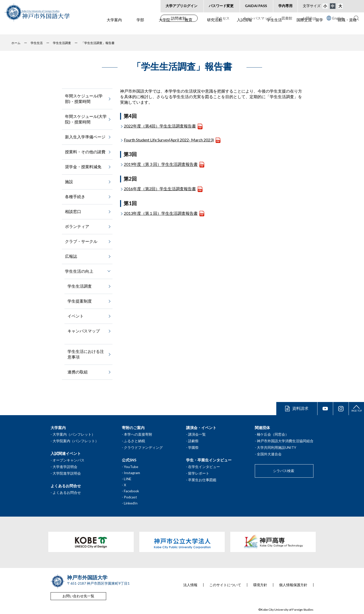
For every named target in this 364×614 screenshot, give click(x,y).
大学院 (164, 28)
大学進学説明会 (65, 467)
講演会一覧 (197, 434)
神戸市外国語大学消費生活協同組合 (285, 441)
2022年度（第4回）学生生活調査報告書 (160, 126)
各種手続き (75, 196)
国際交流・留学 (310, 28)
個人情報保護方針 (293, 585)
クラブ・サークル (81, 241)
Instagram (132, 473)
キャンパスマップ (257, 18)
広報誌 (71, 256)
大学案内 (114, 28)
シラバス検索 (284, 471)
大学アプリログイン (181, 6)
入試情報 (244, 28)
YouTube (131, 467)
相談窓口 (73, 211)
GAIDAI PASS (256, 6)
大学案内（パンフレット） (74, 434)
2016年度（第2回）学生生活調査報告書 (160, 189)
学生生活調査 (80, 286)
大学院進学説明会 (67, 473)
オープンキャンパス (69, 460)
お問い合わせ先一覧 (78, 596)
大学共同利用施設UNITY (277, 447)
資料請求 (300, 408)
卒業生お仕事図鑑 (202, 480)
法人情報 (190, 585)
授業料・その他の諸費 (85, 152)
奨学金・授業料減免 (83, 167)
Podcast (130, 497)
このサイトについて (225, 585)
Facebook (131, 491)
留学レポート (199, 473)
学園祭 (193, 447)
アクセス (222, 18)
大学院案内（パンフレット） (76, 441)
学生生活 (274, 28)
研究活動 (215, 28)
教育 (189, 28)
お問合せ (309, 18)
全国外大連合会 (269, 454)
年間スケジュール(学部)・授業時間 (84, 99)
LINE (128, 479)
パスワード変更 (221, 6)
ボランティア (77, 226)
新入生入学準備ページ (85, 137)
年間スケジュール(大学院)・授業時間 (86, 119)
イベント (76, 316)
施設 (69, 182)
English (335, 18)
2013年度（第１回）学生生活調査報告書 (161, 213)
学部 (140, 28)
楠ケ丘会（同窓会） (273, 434)
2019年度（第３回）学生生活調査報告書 (161, 164)
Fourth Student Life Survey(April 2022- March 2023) (169, 140)
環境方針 (260, 585)
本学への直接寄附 (138, 434)
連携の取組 (78, 372)
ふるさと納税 (134, 441)
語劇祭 (193, 441)
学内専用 (285, 6)
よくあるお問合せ (67, 492)
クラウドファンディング (143, 447)
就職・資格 (347, 28)
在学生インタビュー (204, 467)
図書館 (287, 18)
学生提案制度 (80, 301)
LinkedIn (131, 503)
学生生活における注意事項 (86, 354)
